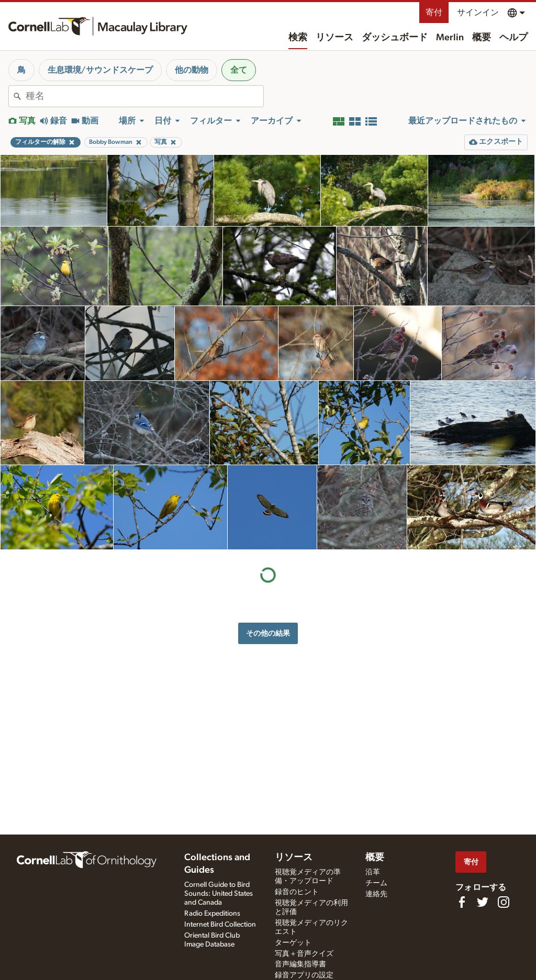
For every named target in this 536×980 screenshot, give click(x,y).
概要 (482, 38)
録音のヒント (297, 892)
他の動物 (192, 70)
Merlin (450, 38)
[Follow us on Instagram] (504, 902)
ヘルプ (513, 38)
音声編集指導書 (300, 964)
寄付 (434, 13)
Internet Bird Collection (220, 925)
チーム (376, 883)
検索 (298, 38)
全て (239, 70)
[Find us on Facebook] (462, 902)
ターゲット (293, 943)
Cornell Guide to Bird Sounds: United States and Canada (219, 894)
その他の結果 (268, 633)
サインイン (478, 13)
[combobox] (144, 96)
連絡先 (376, 894)
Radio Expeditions (212, 914)
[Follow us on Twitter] (483, 902)
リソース (334, 38)
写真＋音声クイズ (304, 954)
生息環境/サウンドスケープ (100, 70)
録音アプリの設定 (304, 975)
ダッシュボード (395, 38)
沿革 (373, 872)
